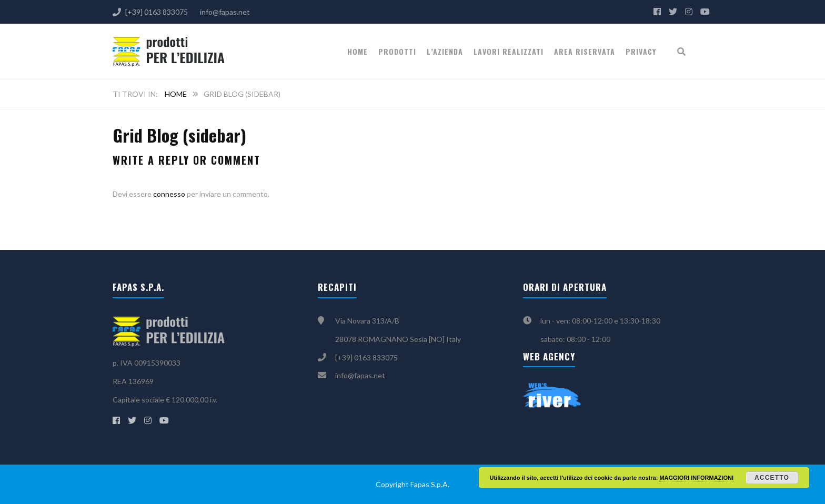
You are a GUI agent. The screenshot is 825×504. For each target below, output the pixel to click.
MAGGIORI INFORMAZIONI (696, 478)
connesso (169, 194)
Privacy (641, 51)
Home (358, 51)
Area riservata (585, 51)
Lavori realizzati (509, 51)
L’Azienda (445, 51)
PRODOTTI (397, 51)
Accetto (772, 478)
